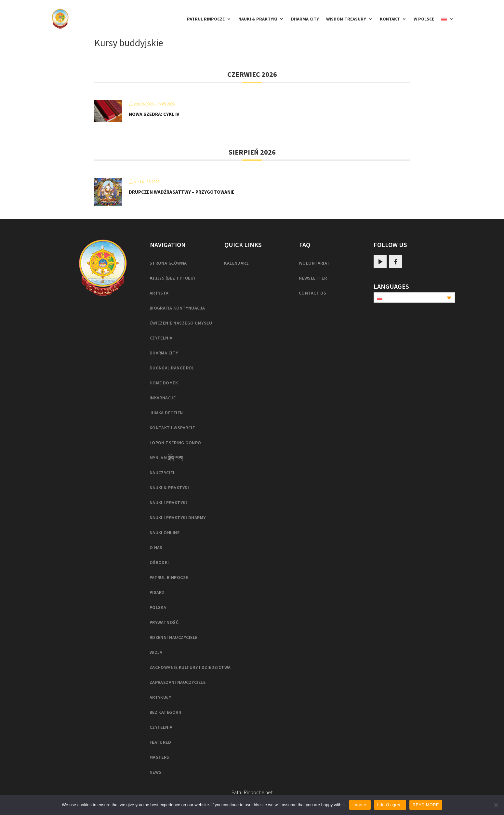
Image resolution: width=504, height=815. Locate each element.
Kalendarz (236, 263)
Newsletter (313, 278)
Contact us (313, 293)
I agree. (360, 805)
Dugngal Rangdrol (172, 368)
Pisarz (157, 592)
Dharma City (305, 19)
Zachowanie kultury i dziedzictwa (190, 667)
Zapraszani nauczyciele (178, 682)
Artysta (159, 293)
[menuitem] (447, 27)
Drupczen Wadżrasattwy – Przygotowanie (182, 192)
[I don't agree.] (496, 805)
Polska (158, 607)
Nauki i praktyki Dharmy (178, 518)
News (156, 772)
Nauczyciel (163, 473)
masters (159, 757)
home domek (164, 383)
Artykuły (160, 697)
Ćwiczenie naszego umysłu (181, 323)
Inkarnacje (163, 398)
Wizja (156, 652)
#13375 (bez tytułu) (172, 278)
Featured (160, 742)
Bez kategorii (166, 712)
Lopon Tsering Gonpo (175, 443)
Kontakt (390, 19)
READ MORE (426, 805)
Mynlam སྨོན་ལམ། (166, 458)
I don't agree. (390, 805)
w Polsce (424, 19)
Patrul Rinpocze (206, 19)
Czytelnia (161, 338)
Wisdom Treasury (346, 19)
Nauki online (165, 532)
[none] (414, 297)
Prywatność (164, 622)
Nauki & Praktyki (258, 19)
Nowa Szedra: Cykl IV (154, 114)
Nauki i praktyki (168, 503)
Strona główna (168, 263)
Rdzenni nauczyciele (174, 637)
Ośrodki (159, 562)
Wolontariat (314, 263)
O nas (156, 547)
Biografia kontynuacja (177, 308)
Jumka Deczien (166, 413)
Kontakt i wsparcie (172, 428)
